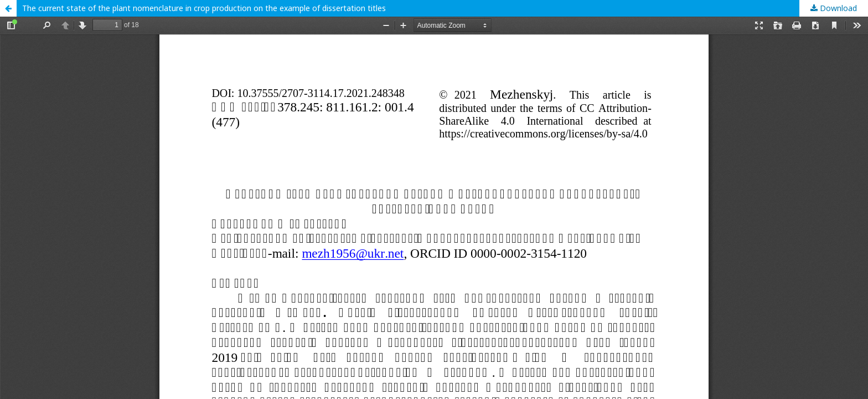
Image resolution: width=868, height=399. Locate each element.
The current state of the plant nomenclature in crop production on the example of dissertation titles (204, 8)
